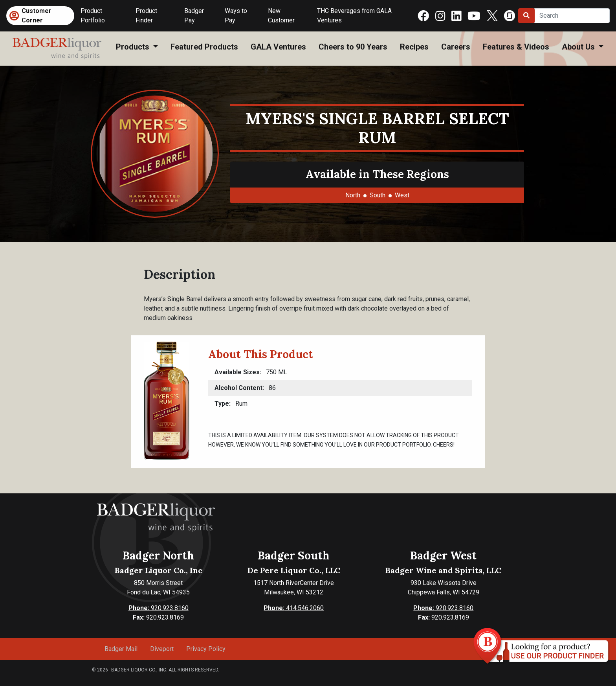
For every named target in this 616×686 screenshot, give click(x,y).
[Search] (572, 16)
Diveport (162, 649)
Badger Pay (194, 16)
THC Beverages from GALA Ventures (354, 16)
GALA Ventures (278, 47)
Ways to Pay (236, 16)
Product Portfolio (93, 16)
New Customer (281, 16)
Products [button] (134, 47)
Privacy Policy (206, 649)
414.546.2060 (294, 608)
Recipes (414, 47)
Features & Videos (516, 47)
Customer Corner (37, 16)
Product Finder (146, 16)
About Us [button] (579, 47)
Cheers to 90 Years (353, 47)
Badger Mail (121, 649)
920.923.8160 (159, 608)
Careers (456, 47)
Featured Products (204, 47)
